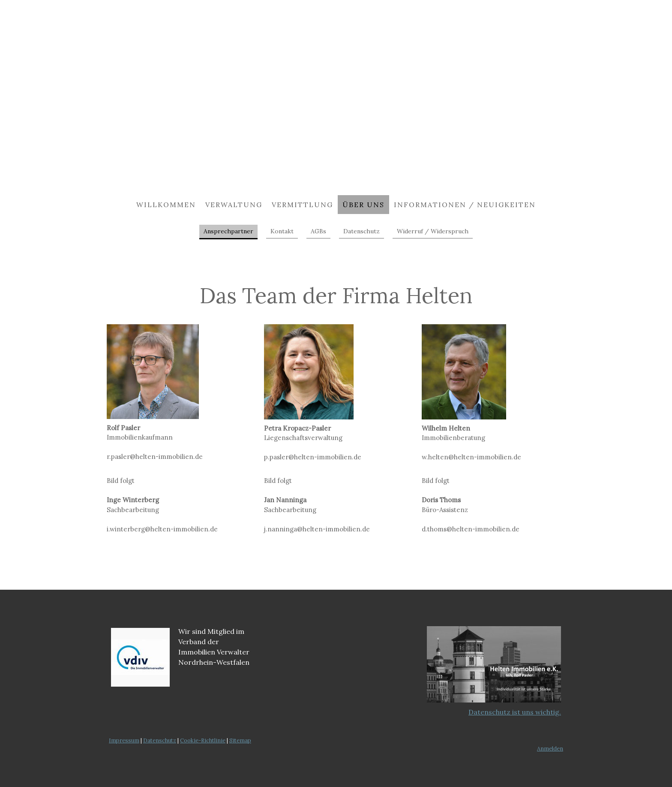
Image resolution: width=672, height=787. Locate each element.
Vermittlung (302, 205)
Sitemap (240, 740)
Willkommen (166, 205)
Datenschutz (361, 231)
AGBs (318, 231)
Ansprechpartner (228, 231)
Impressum (124, 740)
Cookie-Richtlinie (203, 740)
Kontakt (282, 231)
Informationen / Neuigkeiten (465, 205)
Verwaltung (234, 205)
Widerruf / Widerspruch (433, 231)
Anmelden (550, 749)
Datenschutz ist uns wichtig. (515, 712)
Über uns (363, 205)
